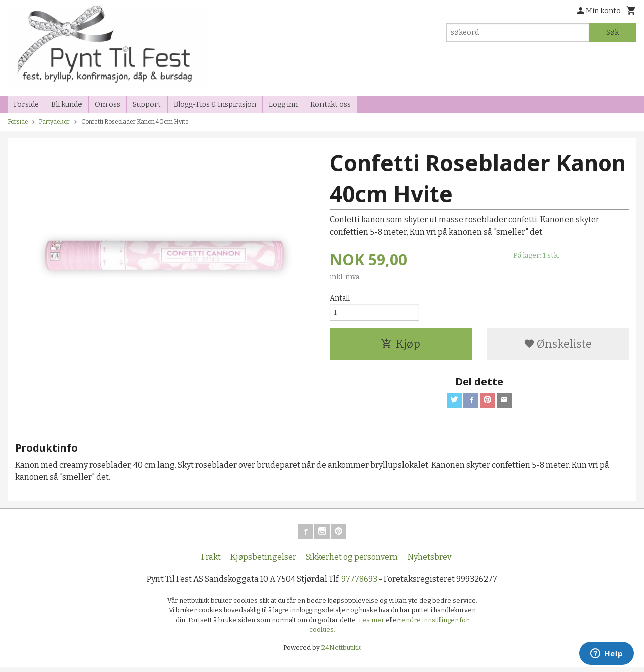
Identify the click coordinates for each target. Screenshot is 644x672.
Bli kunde (67, 104)
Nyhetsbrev (429, 561)
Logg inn (283, 104)
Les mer (372, 624)
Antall (340, 298)
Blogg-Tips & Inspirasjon (215, 104)
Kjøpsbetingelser (263, 561)
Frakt (211, 561)
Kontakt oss (331, 104)
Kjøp (400, 346)
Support (147, 104)
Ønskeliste (558, 346)
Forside (26, 104)
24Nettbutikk (341, 652)
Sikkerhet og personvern (352, 561)
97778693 (359, 583)
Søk (613, 32)
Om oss (107, 104)
